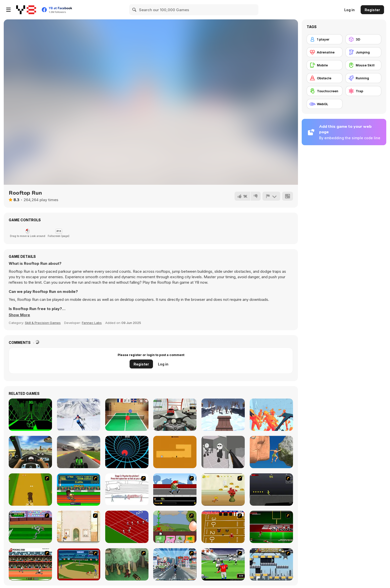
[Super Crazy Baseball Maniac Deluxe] (127, 490)
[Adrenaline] (325, 52)
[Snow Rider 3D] (223, 415)
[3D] (363, 39)
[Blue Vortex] (127, 452)
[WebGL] (325, 104)
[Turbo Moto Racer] (175, 415)
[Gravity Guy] (271, 564)
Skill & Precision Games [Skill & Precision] (43, 323)
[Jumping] (363, 52)
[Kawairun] (127, 564)
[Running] (363, 78)
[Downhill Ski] (79, 415)
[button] (19, 315)
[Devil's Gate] (175, 452)
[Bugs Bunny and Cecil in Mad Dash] (30, 527)
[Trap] (363, 91)
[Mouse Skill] (363, 65)
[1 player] (325, 39)
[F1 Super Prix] (79, 452)
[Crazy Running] (175, 564)
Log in (349, 10)
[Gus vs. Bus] (175, 490)
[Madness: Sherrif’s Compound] (223, 452)
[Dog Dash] (30, 490)
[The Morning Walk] (79, 527)
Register (372, 10)
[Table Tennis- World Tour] (127, 415)
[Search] (135, 10)
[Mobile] (325, 65)
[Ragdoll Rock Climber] (271, 452)
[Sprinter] (127, 527)
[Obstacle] (325, 78)
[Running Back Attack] (223, 564)
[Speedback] (271, 527)
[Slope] (30, 415)
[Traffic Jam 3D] (30, 452)
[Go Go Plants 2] (175, 527)
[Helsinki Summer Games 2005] (79, 490)
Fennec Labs (92, 323)
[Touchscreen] (325, 91)
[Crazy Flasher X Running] (271, 490)
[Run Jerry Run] (223, 490)
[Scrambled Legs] (223, 527)
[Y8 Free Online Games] (26, 10)
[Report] (271, 196)
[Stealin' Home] (79, 564)
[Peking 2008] (30, 564)
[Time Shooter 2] (271, 415)
